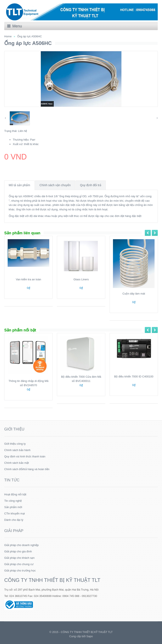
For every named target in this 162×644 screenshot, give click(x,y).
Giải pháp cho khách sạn (19, 558)
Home (8, 36)
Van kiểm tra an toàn (29, 279)
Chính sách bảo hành (17, 450)
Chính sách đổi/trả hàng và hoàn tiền (27, 469)
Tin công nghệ (13, 501)
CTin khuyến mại (15, 513)
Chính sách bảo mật (17, 463)
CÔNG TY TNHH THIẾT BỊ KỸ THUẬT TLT (52, 580)
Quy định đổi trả (91, 185)
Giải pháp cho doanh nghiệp (21, 545)
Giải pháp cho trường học (20, 571)
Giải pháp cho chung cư (19, 564)
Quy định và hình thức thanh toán (25, 456)
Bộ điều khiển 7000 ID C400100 (134, 376)
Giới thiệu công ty (15, 444)
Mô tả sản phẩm (19, 185)
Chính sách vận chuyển (55, 185)
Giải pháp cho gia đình (18, 551)
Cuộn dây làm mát (134, 294)
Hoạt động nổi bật (15, 494)
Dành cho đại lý (14, 520)
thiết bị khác (31, 144)
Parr (33, 140)
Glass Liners (81, 279)
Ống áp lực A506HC (30, 36)
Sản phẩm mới (13, 507)
